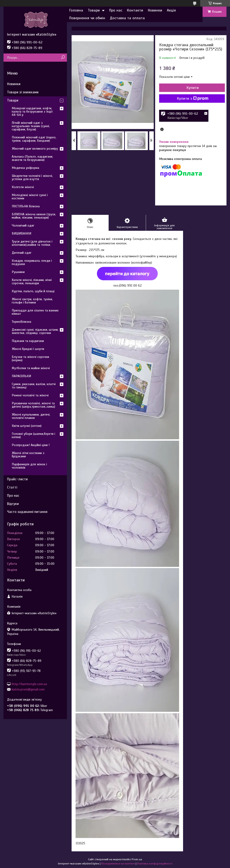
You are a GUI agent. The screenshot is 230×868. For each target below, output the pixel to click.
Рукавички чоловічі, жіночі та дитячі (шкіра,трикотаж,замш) (33, 405)
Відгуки (13, 504)
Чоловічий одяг (23, 226)
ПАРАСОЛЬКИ (21, 376)
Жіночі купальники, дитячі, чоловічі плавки (31, 416)
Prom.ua (137, 859)
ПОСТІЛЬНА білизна (26, 206)
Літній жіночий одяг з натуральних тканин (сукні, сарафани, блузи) (31, 126)
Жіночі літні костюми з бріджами (28, 455)
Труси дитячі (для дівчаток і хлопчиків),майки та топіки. (32, 243)
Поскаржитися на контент (118, 864)
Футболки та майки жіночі (31, 368)
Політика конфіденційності (155, 864)
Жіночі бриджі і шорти (28, 349)
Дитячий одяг (22, 253)
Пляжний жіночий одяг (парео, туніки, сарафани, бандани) (34, 139)
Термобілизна (21, 322)
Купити (193, 88)
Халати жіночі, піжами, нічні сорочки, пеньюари (32, 282)
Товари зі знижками (23, 92)
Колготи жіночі (23, 187)
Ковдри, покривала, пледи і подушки (32, 262)
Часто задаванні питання (27, 512)
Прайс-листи (17, 479)
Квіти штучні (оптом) (27, 426)
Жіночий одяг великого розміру (35, 149)
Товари (94, 10)
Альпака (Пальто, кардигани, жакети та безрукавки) (32, 158)
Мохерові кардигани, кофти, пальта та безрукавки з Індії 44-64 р (32, 112)
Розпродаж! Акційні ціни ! (31, 445)
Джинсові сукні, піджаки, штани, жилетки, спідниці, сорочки (35, 331)
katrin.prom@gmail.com (28, 689)
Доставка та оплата (127, 18)
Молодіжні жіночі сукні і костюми (30, 197)
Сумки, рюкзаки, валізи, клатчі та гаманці (34, 386)
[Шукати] (63, 58)
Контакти (135, 10)
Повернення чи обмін (87, 18)
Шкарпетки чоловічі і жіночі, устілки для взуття (32, 177)
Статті (12, 487)
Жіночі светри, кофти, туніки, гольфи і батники (32, 301)
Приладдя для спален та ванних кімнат (35, 312)
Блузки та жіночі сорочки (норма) (30, 358)
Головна (76, 10)
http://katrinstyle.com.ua (29, 684)
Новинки (155, 10)
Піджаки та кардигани (28, 341)
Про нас (116, 10)
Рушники (18, 272)
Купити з (193, 99)
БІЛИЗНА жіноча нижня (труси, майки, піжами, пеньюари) (34, 216)
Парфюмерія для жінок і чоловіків (29, 466)
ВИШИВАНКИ (21, 233)
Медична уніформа (25, 168)
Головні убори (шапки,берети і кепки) (33, 435)
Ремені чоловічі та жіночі (30, 395)
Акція (171, 10)
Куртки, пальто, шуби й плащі (33, 291)
